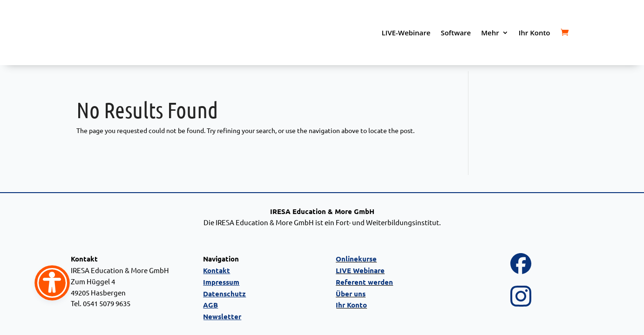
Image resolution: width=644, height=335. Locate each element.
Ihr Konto (535, 33)
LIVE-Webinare (406, 33)
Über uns (351, 294)
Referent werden (364, 282)
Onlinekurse (356, 259)
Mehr (490, 33)
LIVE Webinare (360, 270)
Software (456, 33)
